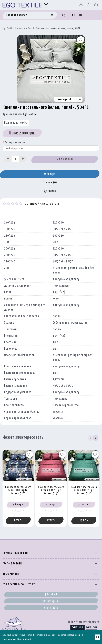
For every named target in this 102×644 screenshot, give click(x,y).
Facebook (51, 594)
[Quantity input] (15, 159)
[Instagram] (46, 5)
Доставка (50, 191)
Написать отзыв (50, 204)
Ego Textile (8, 29)
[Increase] (23, 159)
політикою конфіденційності (17, 639)
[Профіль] (81, 5)
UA (81, 15)
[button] (95, 438)
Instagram (51, 601)
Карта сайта (51, 608)
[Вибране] (89, 5)
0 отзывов (31, 204)
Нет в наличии (65, 159)
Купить (18, 520)
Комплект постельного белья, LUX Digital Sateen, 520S (18, 490)
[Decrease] (8, 159)
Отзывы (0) (50, 183)
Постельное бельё (25, 29)
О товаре (50, 174)
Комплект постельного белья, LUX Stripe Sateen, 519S (51, 490)
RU (74, 15)
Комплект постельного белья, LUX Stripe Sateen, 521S (84, 490)
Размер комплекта (15, 143)
